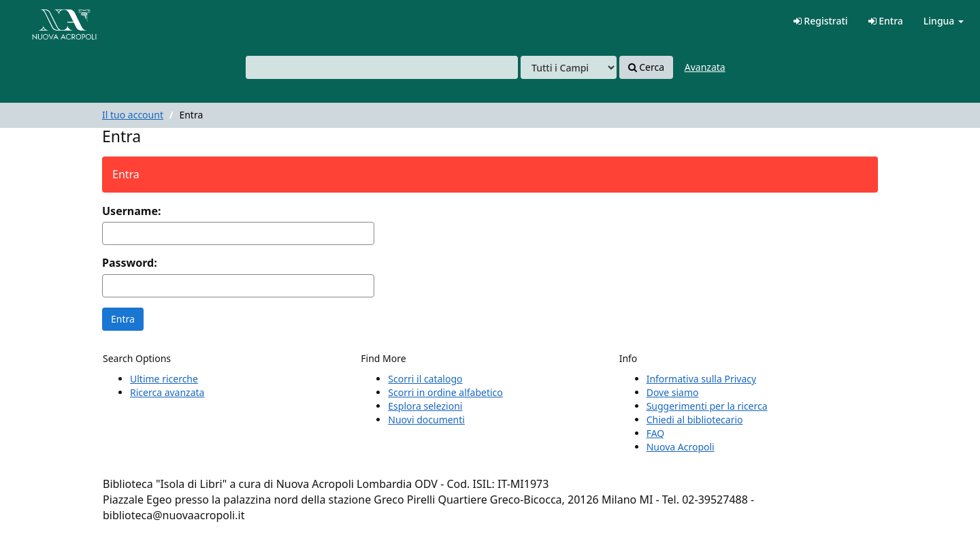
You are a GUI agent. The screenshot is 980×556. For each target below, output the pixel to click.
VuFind (44, 21)
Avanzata (705, 67)
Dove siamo (673, 392)
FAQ (656, 433)
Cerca (646, 67)
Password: (130, 263)
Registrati (821, 21)
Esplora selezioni (425, 406)
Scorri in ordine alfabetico (445, 392)
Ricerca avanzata (167, 392)
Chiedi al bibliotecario (695, 420)
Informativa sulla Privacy (701, 379)
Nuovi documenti (426, 420)
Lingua (944, 21)
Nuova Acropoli (681, 447)
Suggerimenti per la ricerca (707, 406)
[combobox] (382, 67)
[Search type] (569, 67)
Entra (886, 21)
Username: (131, 211)
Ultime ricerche (164, 379)
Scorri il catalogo (425, 379)
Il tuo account (133, 115)
